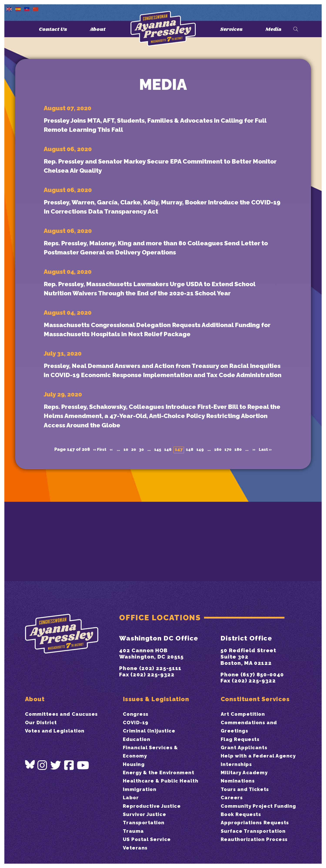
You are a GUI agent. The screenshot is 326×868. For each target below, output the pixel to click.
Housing (135, 756)
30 (140, 519)
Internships (237, 764)
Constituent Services (258, 690)
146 (167, 519)
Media (274, 29)
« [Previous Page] (108, 519)
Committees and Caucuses (64, 706)
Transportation (145, 823)
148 (190, 519)
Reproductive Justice (155, 806)
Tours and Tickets (247, 789)
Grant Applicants (246, 739)
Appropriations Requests (258, 831)
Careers (232, 797)
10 (123, 519)
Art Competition (245, 706)
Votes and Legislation (57, 722)
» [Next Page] (258, 519)
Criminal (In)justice (151, 722)
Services (231, 29)
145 (156, 519)
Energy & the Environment (161, 764)
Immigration (141, 789)
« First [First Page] (95, 519)
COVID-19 (137, 714)
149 (201, 519)
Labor (131, 797)
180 (241, 519)
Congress (137, 706)
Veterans (136, 848)
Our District (42, 714)
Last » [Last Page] (270, 519)
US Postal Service (149, 839)
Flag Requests (242, 731)
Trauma (134, 831)
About (99, 29)
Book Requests (243, 823)
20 (131, 519)
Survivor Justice (147, 814)
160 (219, 519)
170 (230, 519)
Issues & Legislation (159, 690)
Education (138, 731)
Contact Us (52, 29)
